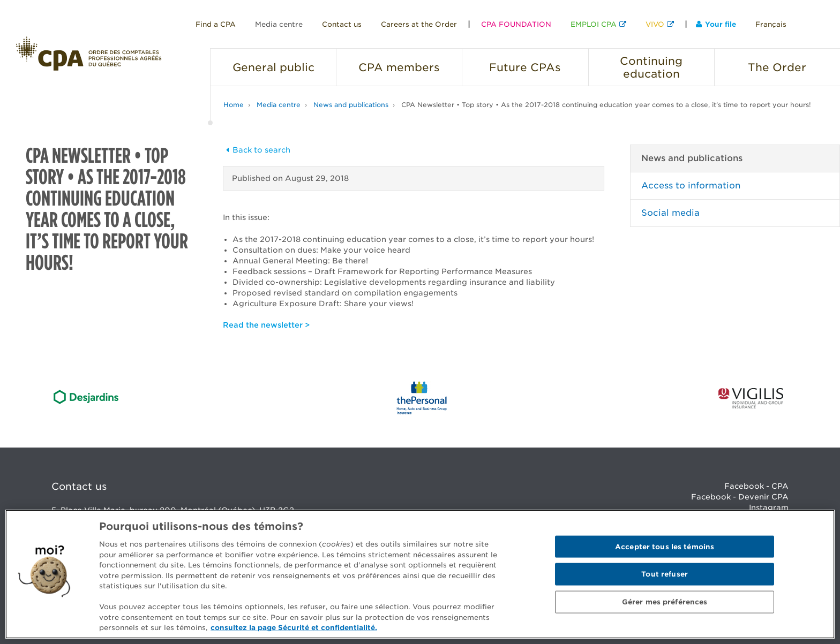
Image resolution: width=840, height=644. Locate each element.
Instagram (769, 507)
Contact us (342, 24)
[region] (420, 574)
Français (771, 24)
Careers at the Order (419, 24)
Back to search (257, 150)
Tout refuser (665, 574)
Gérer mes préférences (665, 602)
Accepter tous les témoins (665, 546)
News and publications (351, 105)
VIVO (655, 24)
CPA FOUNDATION (516, 24)
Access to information (691, 185)
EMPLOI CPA (594, 24)
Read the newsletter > (266, 325)
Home (234, 105)
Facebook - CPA (756, 486)
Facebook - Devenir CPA (740, 497)
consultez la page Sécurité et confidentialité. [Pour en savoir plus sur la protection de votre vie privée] (294, 628)
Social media (670, 213)
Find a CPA (216, 24)
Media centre (279, 24)
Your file (716, 24)
